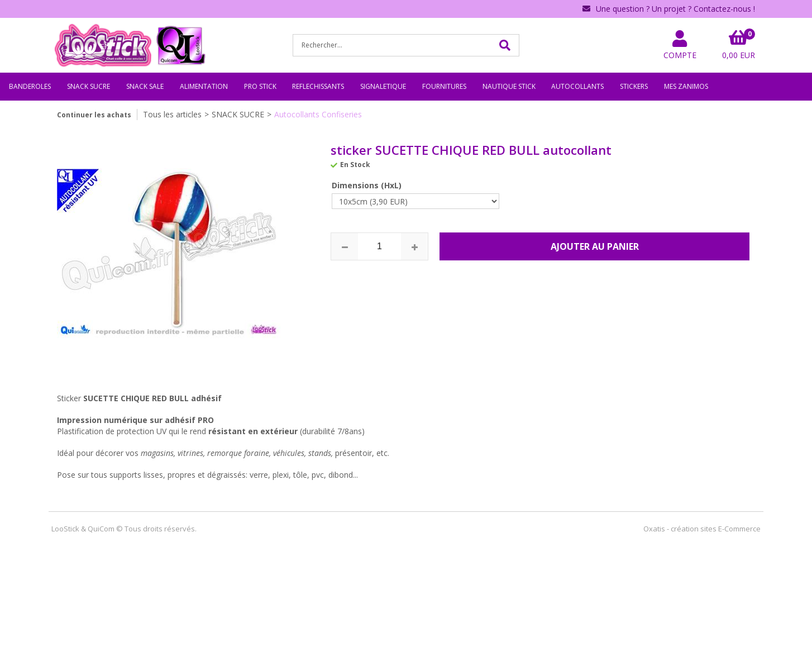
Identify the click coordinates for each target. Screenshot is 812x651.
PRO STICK (260, 86)
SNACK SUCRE (89, 86)
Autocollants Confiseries (318, 114)
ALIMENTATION (204, 86)
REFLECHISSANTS (318, 86)
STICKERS (634, 86)
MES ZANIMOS (686, 86)
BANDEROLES (30, 86)
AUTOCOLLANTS (577, 86)
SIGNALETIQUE (383, 86)
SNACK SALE (145, 86)
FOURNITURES (444, 86)
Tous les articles (172, 114)
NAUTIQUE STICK (509, 86)
